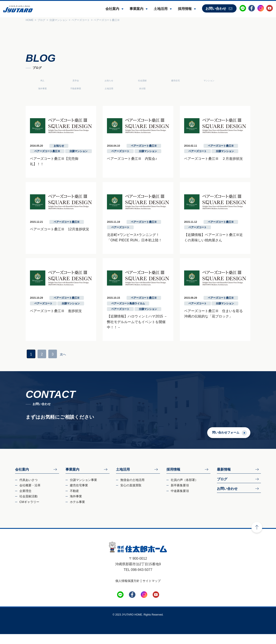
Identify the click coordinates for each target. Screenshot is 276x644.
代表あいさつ (28, 490)
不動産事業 (32, 88)
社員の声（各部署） (184, 490)
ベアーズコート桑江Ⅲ (37, 158)
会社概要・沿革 (30, 495)
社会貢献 (132, 80)
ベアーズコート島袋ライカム (125, 319)
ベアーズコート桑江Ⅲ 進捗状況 (45, 326)
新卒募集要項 (180, 495)
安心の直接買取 (131, 495)
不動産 (74, 501)
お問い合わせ (216, 9)
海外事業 (232, 80)
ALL (32, 80)
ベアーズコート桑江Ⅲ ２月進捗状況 (217, 166)
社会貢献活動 (28, 506)
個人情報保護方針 (127, 591)
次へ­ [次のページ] (53, 364)
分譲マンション (68, 158)
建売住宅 (165, 80)
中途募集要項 (180, 501)
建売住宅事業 (79, 495)
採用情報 (185, 9)
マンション (198, 80)
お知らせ (98, 80)
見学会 (65, 80)
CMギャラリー (29, 512)
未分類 (98, 88)
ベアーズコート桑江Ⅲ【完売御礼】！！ (50, 166)
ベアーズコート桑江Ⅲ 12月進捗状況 (49, 238)
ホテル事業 (77, 512)
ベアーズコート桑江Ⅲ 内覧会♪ (129, 166)
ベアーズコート (117, 158)
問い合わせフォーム (236, 442)
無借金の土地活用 (132, 490)
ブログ (222, 489)
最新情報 (224, 479)
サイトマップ (152, 591)
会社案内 (112, 9)
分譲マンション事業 (83, 490)
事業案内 (136, 9)
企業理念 (25, 501)
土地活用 (161, 9)
